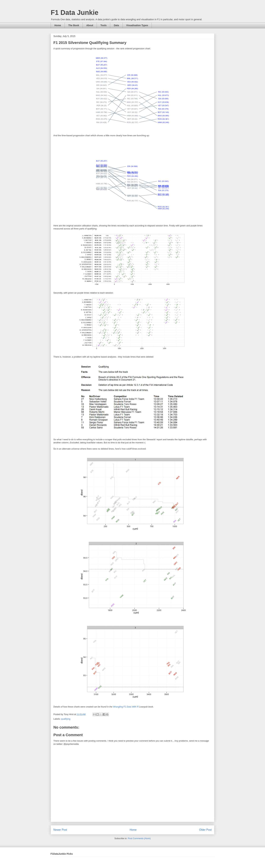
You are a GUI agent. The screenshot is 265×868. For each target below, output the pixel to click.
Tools (103, 25)
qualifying (66, 719)
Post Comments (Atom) (139, 838)
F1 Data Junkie (75, 12)
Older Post (205, 830)
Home (58, 25)
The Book (74, 25)
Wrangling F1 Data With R (126, 707)
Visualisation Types (137, 25)
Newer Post (60, 830)
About (90, 25)
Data (116, 25)
